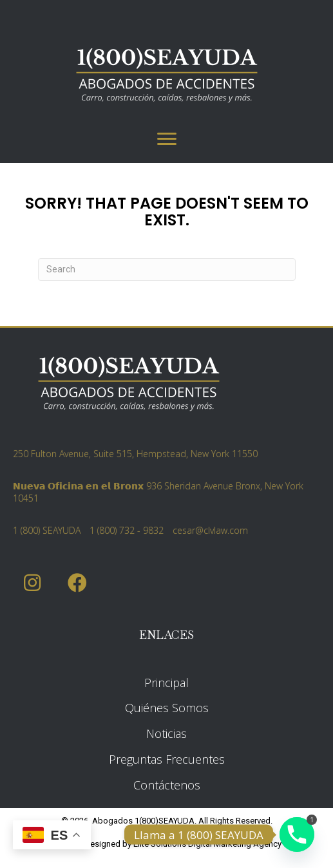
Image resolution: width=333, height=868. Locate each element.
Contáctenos (167, 785)
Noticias (166, 733)
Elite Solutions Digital (173, 844)
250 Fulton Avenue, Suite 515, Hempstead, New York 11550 (135, 454)
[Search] (167, 269)
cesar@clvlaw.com (210, 530)
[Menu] (167, 139)
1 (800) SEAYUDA (47, 530)
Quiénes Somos (167, 708)
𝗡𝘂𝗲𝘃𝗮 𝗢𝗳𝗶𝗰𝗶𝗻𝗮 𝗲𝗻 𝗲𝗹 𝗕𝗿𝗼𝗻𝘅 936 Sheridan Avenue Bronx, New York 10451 (158, 492)
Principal (166, 683)
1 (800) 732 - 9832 (127, 530)
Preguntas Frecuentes (167, 759)
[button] (32, 583)
